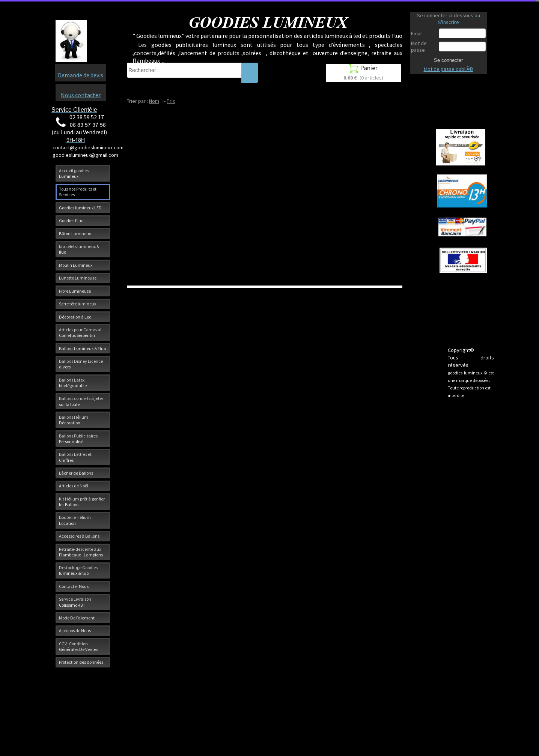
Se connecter (448, 60)
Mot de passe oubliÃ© (449, 69)
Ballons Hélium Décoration (74, 420)
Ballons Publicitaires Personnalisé (78, 439)
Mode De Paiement (77, 618)
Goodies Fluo (71, 220)
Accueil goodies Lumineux (74, 173)
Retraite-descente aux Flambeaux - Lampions (81, 552)
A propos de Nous (75, 631)
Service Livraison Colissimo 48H (75, 602)
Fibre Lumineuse (75, 291)
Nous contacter (81, 95)
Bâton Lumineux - (76, 234)
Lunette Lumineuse (78, 278)
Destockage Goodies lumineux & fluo (78, 570)
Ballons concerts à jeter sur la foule (81, 401)
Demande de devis (81, 75)
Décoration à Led (75, 317)
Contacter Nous (74, 586)
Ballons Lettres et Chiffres (75, 457)
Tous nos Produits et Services (78, 192)
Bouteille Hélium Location (75, 520)
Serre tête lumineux (78, 304)
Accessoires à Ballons (79, 536)
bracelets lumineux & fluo (79, 249)
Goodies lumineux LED (80, 208)
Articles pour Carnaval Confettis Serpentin (80, 332)
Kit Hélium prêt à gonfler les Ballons (82, 502)
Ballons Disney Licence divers (81, 364)
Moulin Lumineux (76, 265)
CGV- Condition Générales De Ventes (78, 646)
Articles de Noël (74, 486)
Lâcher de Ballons (76, 473)
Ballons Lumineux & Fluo (82, 348)
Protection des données (81, 662)
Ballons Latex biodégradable (73, 383)
